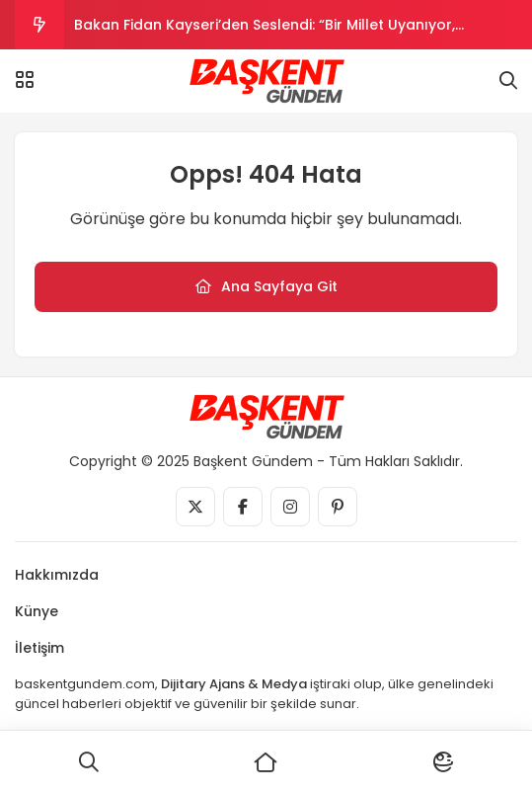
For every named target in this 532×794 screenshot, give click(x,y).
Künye (37, 611)
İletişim (39, 648)
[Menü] (25, 80)
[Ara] (89, 762)
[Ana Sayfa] (266, 762)
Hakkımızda (57, 575)
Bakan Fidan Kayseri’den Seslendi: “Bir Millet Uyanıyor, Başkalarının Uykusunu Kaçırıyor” (265, 32)
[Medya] (195, 507)
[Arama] (508, 81)
